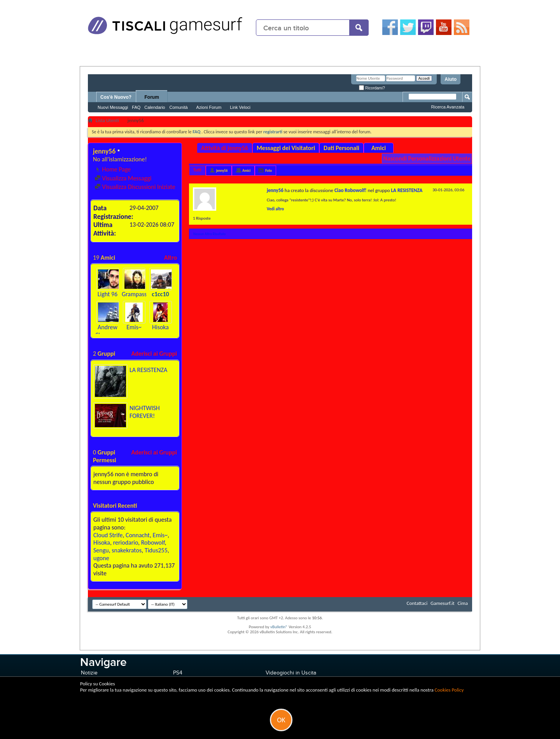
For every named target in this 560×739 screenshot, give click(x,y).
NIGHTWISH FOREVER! (145, 412)
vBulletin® (279, 627)
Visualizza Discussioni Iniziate (135, 187)
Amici (379, 148)
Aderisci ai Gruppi (154, 354)
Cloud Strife (108, 535)
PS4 (178, 673)
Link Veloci (240, 107)
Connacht (138, 535)
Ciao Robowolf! (351, 190)
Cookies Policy (449, 690)
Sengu (101, 550)
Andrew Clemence (108, 331)
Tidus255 (156, 550)
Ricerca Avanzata (448, 107)
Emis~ (134, 327)
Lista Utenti (107, 120)
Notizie (89, 673)
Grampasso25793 (144, 294)
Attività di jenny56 (225, 148)
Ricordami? (372, 88)
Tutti (197, 170)
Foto (269, 170)
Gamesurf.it (442, 603)
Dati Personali (341, 148)
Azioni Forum (209, 107)
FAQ (136, 107)
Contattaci (417, 603)
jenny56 (222, 170)
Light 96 (108, 294)
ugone (101, 558)
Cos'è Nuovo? (116, 97)
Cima (463, 603)
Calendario (155, 107)
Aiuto (451, 79)
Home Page (113, 169)
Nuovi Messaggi (113, 107)
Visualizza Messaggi (123, 178)
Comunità (178, 107)
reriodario (126, 542)
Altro (171, 258)
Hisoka (160, 327)
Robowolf (153, 542)
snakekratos (127, 550)
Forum (152, 97)
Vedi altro (275, 209)
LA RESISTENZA (148, 370)
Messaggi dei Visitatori (286, 148)
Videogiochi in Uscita (291, 673)
